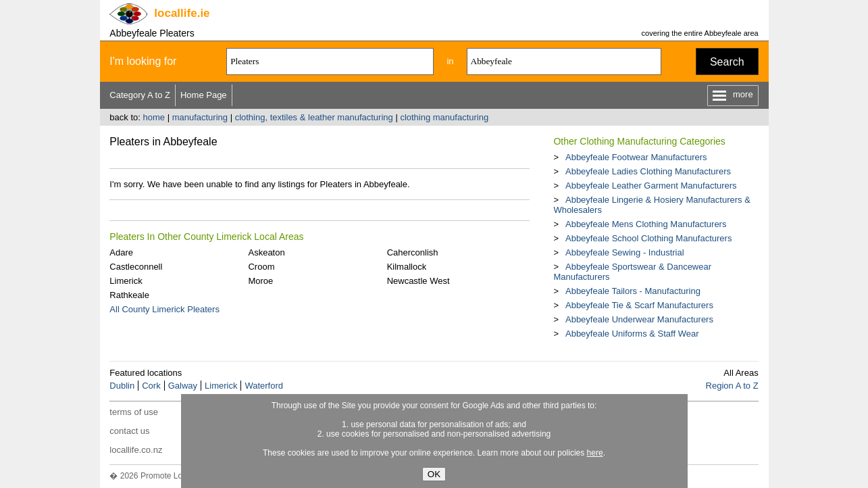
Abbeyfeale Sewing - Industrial (625, 252)
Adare (121, 252)
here (595, 453)
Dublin (122, 386)
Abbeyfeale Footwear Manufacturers (636, 157)
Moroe (260, 281)
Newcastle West (418, 281)
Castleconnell (136, 267)
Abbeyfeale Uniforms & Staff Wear (632, 334)
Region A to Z (732, 386)
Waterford (264, 386)
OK (434, 474)
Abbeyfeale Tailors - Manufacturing (633, 291)
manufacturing (200, 117)
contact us (129, 431)
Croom (261, 267)
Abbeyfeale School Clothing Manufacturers (648, 238)
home (154, 117)
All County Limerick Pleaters (164, 309)
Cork (151, 386)
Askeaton (266, 252)
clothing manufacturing (444, 117)
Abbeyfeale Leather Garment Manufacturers (651, 186)
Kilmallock (407, 267)
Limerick (126, 281)
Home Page (204, 95)
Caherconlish (413, 252)
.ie (182, 13)
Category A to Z (140, 95)
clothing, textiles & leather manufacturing (314, 117)
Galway (183, 386)
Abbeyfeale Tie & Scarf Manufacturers (639, 305)
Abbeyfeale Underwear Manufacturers (639, 319)
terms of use (134, 412)
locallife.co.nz (136, 450)
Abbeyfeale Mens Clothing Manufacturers (646, 224)
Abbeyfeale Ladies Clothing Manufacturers (648, 171)
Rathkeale (129, 295)
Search (727, 62)
